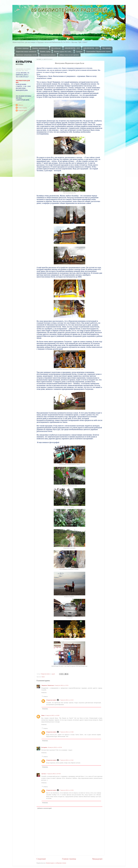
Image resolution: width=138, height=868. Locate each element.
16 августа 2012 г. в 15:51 (61, 685)
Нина (43, 715)
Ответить (44, 693)
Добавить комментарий (44, 808)
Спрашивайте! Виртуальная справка (98, 52)
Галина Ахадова (22, 108)
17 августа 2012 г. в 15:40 (66, 732)
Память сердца (45, 52)
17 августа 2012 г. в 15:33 (66, 700)
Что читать (106, 48)
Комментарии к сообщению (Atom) (56, 863)
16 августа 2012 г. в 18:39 (52, 715)
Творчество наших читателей (26, 52)
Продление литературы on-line (26, 55)
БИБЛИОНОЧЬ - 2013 (72, 48)
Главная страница (22, 48)
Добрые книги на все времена (69, 55)
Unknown (20, 105)
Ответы (46, 696)
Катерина (44, 747)
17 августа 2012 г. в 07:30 (53, 774)
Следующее (41, 859)
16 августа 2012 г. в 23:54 (55, 747)
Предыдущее (97, 859)
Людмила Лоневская (48, 685)
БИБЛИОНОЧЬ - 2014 (91, 48)
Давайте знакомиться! (40, 48)
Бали (43, 677)
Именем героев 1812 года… (63, 52)
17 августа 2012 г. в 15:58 (66, 790)
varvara (44, 774)
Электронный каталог (48, 55)
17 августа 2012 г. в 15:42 (66, 760)
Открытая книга (45, 674)
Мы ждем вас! (56, 48)
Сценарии (79, 52)
